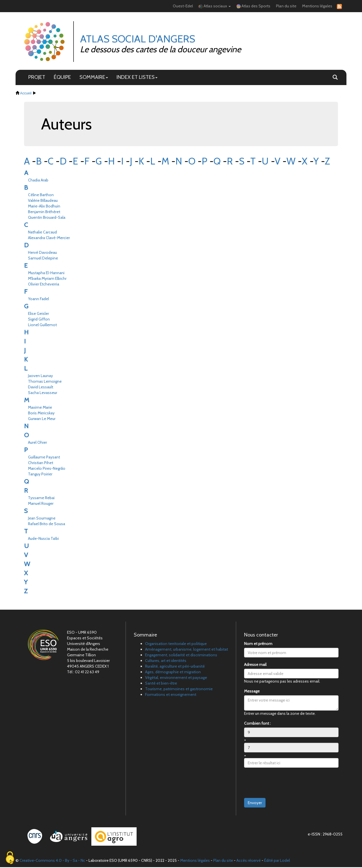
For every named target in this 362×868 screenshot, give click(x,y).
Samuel (43, 259)
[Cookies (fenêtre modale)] (10, 858)
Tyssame (41, 499)
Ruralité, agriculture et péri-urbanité (175, 667)
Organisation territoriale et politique (176, 644)
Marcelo (47, 469)
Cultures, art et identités (166, 661)
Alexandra (49, 239)
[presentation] (287, 784)
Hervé (42, 253)
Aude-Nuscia (43, 539)
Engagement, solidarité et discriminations (181, 656)
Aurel (37, 443)
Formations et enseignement (171, 695)
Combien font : (257, 724)
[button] (335, 78)
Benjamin (44, 213)
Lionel (42, 326)
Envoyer (255, 804)
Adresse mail (255, 665)
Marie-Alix (44, 207)
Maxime (40, 408)
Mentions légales (317, 6)
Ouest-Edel (183, 6)
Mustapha (46, 274)
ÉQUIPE (62, 78)
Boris (41, 414)
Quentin (47, 218)
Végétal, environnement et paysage (176, 678)
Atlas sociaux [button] (215, 6)
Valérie (43, 201)
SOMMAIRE (94, 78)
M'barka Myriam (47, 279)
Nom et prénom (258, 644)
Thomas (45, 382)
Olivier (44, 285)
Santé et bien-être (161, 684)
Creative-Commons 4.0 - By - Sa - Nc (52, 861)
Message (252, 692)
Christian (41, 464)
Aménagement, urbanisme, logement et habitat (187, 650)
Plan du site (286, 6)
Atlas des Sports (253, 6)
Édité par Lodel (277, 861)
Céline (41, 196)
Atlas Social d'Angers (138, 39)
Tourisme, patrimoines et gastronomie (179, 690)
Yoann (38, 300)
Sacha (43, 393)
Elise (38, 314)
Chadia (38, 181)
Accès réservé (249, 861)
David (41, 388)
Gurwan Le (42, 419)
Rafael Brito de (47, 525)
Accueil (26, 94)
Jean (42, 519)
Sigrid (39, 320)
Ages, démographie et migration (173, 673)
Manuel (41, 504)
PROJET (37, 78)
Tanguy (40, 475)
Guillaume (44, 458)
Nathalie (42, 233)
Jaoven (40, 376)
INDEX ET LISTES (137, 78)
